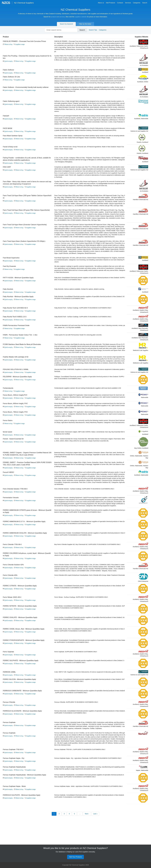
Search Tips (93, 30)
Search (145, 3)
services (62, 17)
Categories (137, 3)
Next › (87, 851)
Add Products (110, 3)
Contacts (120, 3)
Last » (95, 851)
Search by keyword (66, 24)
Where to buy (8, 44)
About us (101, 3)
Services (128, 3)
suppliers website (81, 17)
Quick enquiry (8, 61)
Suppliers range (19, 44)
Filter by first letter (85, 24)
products (54, 17)
